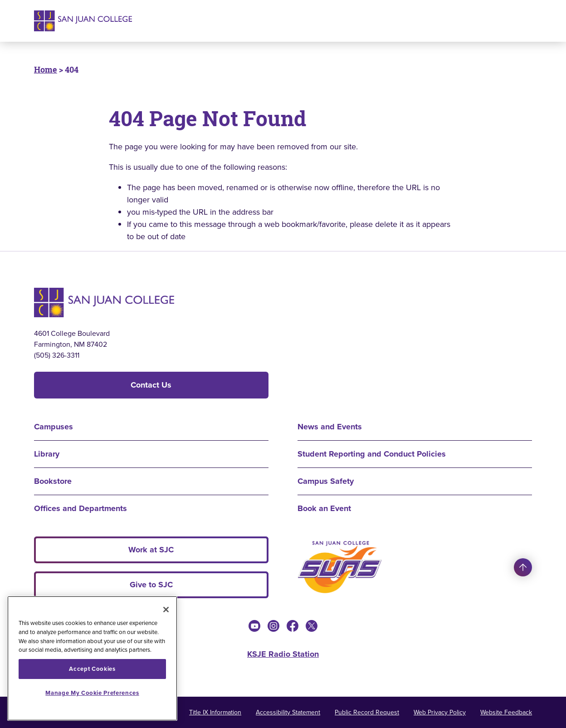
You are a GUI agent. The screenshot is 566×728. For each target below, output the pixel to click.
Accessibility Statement (288, 712)
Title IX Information (215, 712)
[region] (92, 658)
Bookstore (53, 481)
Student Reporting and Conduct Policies (372, 454)
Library (47, 454)
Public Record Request (367, 712)
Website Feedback (506, 712)
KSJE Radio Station (283, 654)
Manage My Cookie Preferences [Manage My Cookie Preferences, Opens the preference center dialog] (92, 693)
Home (46, 69)
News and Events (330, 427)
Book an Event (324, 508)
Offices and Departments (81, 508)
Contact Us (151, 385)
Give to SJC (151, 585)
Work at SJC (151, 550)
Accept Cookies (92, 669)
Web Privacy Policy (440, 712)
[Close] (166, 610)
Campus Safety (326, 481)
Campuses (54, 427)
